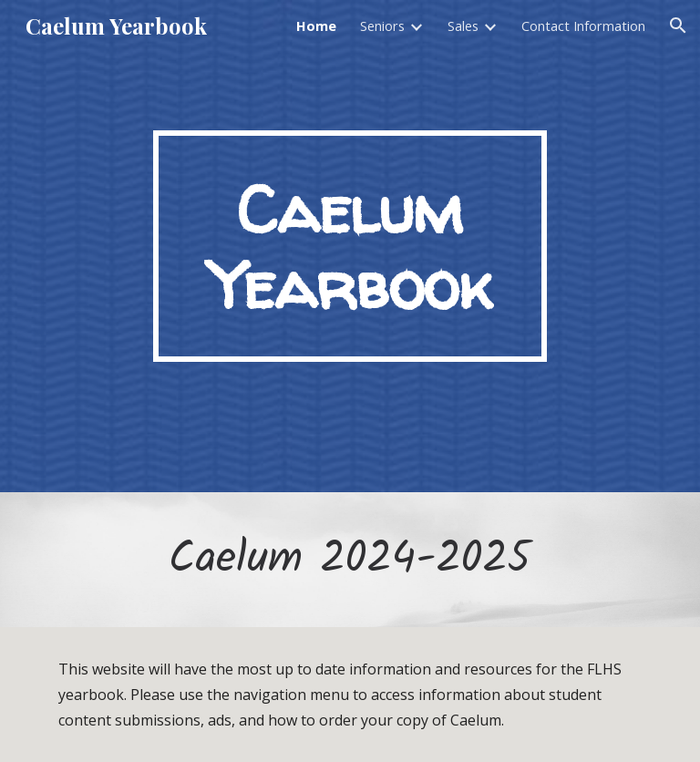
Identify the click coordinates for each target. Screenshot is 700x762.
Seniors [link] (382, 26)
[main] (350, 246)
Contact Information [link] (583, 26)
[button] (678, 26)
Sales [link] (463, 26)
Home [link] (316, 26)
